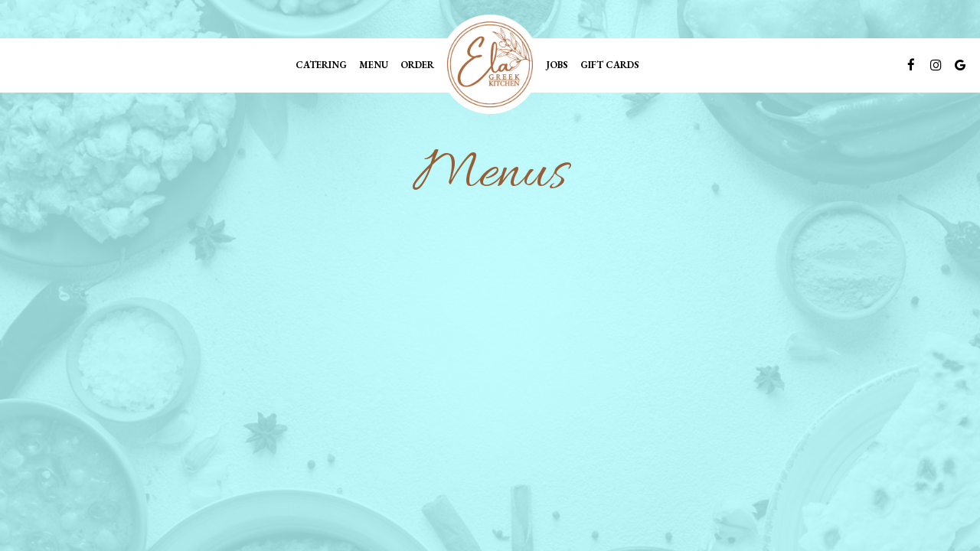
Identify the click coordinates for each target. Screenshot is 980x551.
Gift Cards (610, 65)
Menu (374, 65)
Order (417, 65)
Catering (321, 65)
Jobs (557, 65)
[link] (490, 64)
